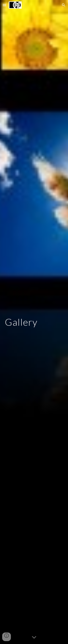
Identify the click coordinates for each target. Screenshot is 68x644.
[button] (4, 5)
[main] (34, 322)
